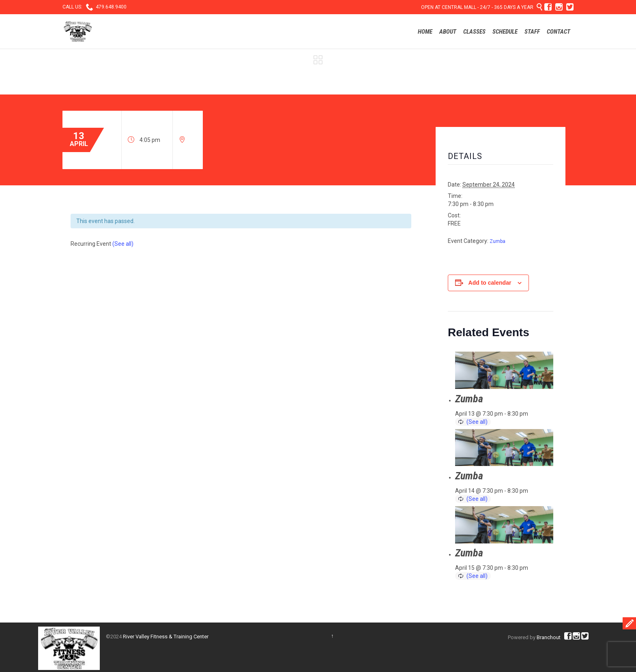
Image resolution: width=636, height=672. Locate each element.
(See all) (123, 244)
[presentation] (504, 370)
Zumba (497, 241)
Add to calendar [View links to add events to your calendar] (490, 283)
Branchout (549, 637)
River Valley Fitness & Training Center (166, 637)
